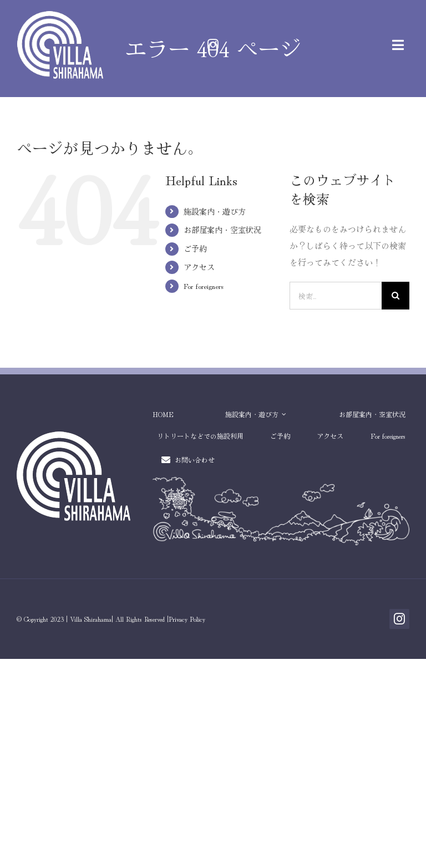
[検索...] (336, 296)
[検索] (395, 296)
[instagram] (213, 45)
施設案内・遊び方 (215, 211)
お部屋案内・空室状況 (222, 230)
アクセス (199, 267)
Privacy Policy (187, 619)
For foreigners (204, 286)
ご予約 (195, 248)
